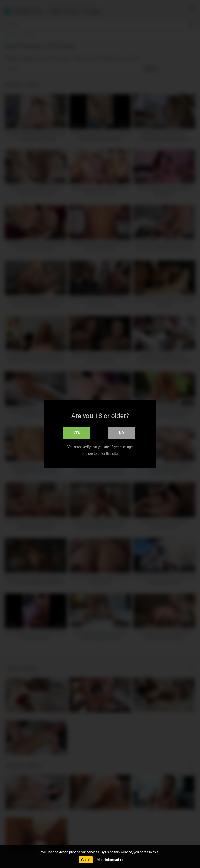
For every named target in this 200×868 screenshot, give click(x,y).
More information (110, 860)
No (121, 433)
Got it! (86, 860)
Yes (77, 433)
